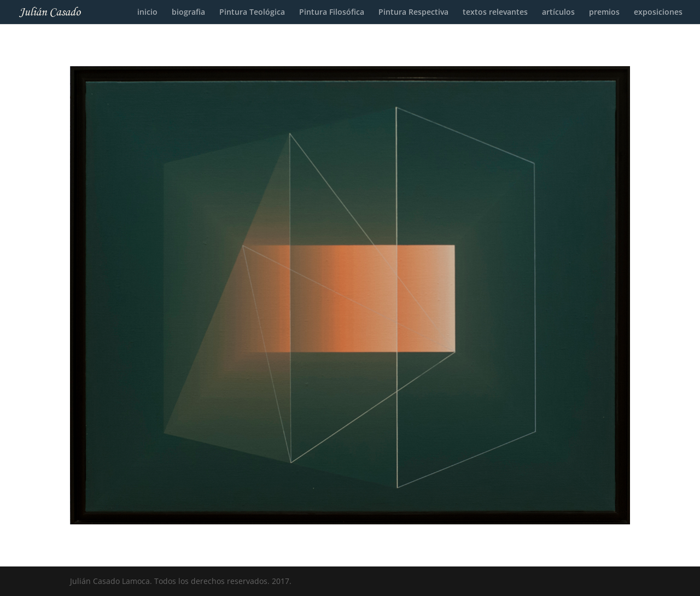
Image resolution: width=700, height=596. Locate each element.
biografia (188, 13)
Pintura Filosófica (332, 13)
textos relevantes (495, 13)
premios (604, 13)
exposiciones (658, 13)
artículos (558, 13)
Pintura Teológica (252, 13)
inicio (147, 13)
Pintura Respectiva (413, 13)
